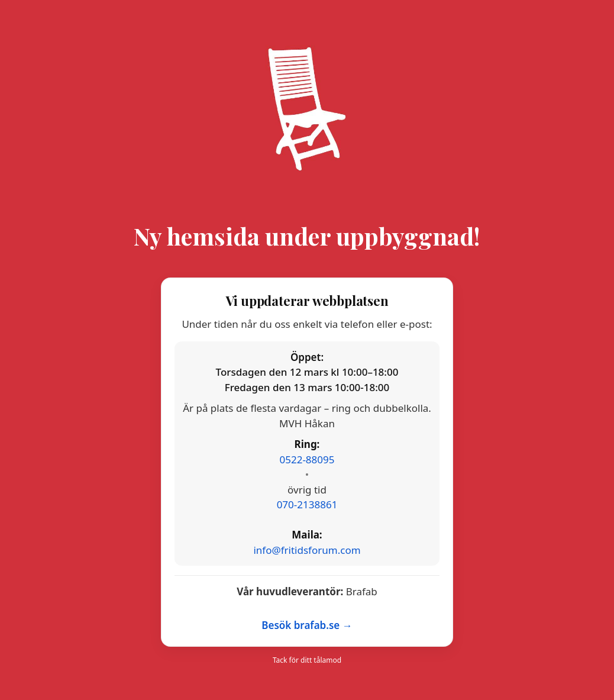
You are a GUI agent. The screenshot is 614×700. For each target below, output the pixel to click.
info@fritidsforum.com (307, 550)
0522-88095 (307, 459)
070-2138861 (307, 504)
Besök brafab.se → (307, 625)
